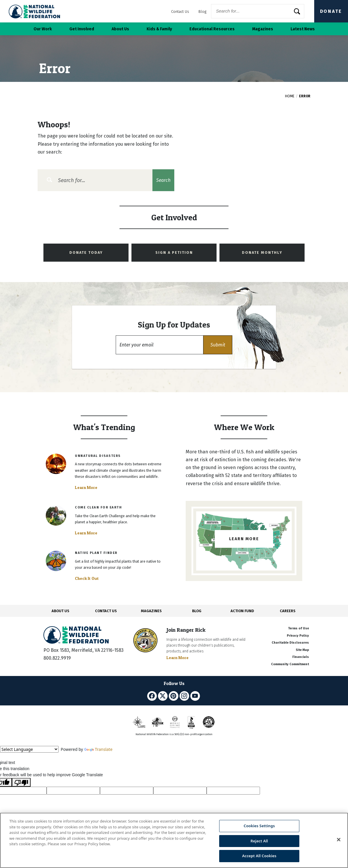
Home (290, 96)
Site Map (302, 650)
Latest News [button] (303, 29)
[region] (174, 840)
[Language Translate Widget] (29, 749)
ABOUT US (60, 611)
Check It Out (87, 578)
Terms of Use (298, 628)
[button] (218, 345)
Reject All (259, 841)
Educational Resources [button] (212, 29)
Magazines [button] (263, 29)
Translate (98, 749)
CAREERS (288, 611)
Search (163, 180)
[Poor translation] (21, 782)
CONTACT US (106, 611)
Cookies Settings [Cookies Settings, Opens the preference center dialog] (259, 826)
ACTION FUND (242, 611)
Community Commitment (290, 664)
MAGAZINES (151, 611)
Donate (331, 11)
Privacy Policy (298, 636)
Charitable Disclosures (290, 643)
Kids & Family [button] (159, 29)
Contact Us (180, 12)
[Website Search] (258, 11)
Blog (202, 12)
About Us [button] (120, 29)
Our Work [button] (43, 29)
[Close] (339, 840)
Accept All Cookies (259, 856)
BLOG (197, 611)
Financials (301, 657)
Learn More (86, 487)
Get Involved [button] (82, 29)
